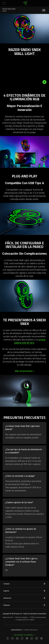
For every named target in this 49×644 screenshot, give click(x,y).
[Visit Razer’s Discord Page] (41, 638)
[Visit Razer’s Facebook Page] (8, 638)
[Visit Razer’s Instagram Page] (12, 638)
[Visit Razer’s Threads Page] (17, 638)
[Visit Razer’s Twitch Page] (37, 638)
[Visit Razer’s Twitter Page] (22, 638)
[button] (4, 3)
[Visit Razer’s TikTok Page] (32, 638)
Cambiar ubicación (31, 630)
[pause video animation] (46, 82)
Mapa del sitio (8, 617)
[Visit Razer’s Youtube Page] (27, 638)
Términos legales (21, 617)
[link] (25, 3)
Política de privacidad (38, 617)
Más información (24, 371)
